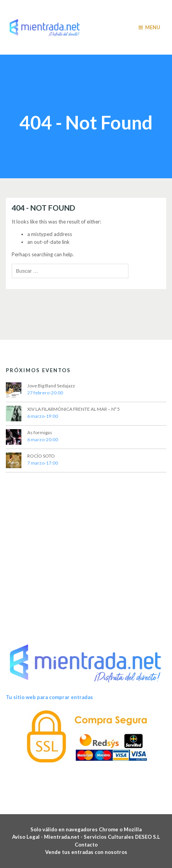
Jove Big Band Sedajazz (51, 386)
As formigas (40, 432)
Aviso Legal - (28, 837)
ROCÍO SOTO (41, 456)
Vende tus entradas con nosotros (86, 852)
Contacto (86, 845)
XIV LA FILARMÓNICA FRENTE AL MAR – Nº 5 (74, 409)
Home (63, 103)
